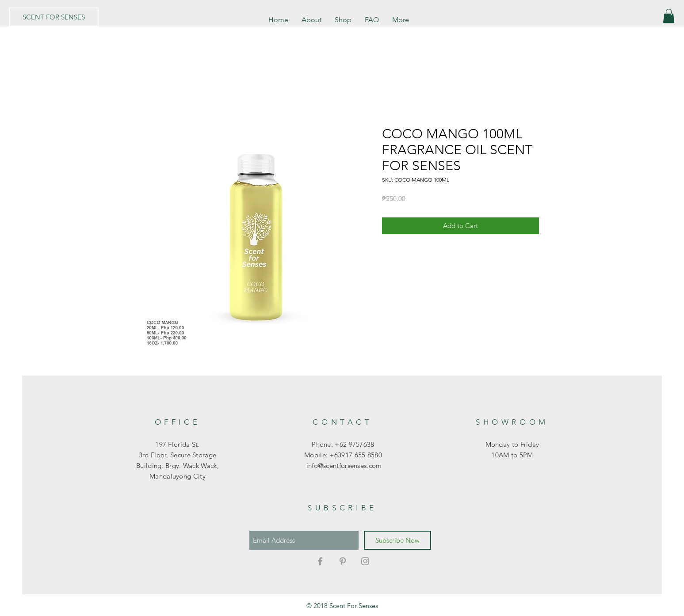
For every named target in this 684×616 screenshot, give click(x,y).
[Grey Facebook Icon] (320, 561)
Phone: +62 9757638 (343, 444)
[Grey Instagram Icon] (365, 561)
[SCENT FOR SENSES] (54, 17)
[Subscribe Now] (397, 540)
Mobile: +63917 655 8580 (343, 455)
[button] (669, 16)
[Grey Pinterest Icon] (343, 561)
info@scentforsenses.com (343, 466)
